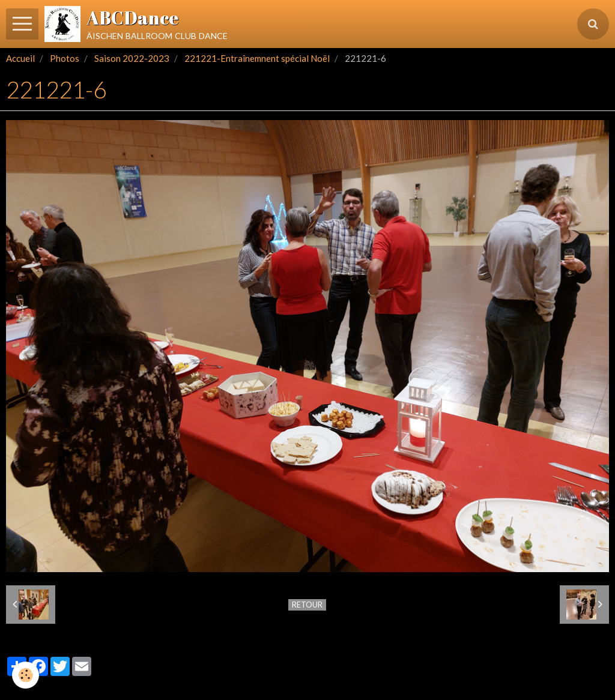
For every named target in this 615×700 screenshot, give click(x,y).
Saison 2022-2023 (132, 58)
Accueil (20, 58)
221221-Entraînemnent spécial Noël (257, 58)
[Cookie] (26, 675)
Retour (307, 605)
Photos (65, 58)
